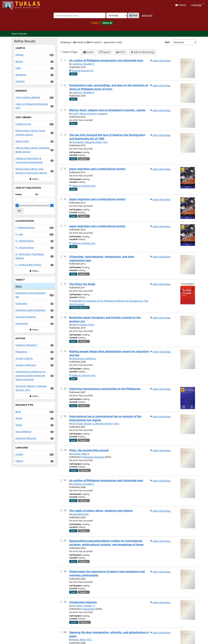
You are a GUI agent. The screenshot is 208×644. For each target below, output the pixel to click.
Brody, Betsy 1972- (82, 640)
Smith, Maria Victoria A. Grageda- (90, 114)
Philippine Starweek (93, 457)
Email (88, 52)
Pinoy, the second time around (89, 450)
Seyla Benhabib (81, 514)
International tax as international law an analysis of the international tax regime (105, 418)
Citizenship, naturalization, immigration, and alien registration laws (102, 258)
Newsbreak (89, 609)
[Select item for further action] (61, 60)
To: (37, 194)
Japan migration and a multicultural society (97, 169)
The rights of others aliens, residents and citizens (101, 511)
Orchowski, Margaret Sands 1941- (90, 142)
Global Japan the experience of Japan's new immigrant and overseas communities (107, 573)
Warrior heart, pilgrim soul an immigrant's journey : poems (107, 110)
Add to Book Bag (143, 52)
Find (133, 15)
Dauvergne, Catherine (84, 358)
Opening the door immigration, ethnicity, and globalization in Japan (109, 634)
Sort (167, 42)
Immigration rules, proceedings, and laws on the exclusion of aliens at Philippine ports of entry (109, 87)
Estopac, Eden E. (81, 454)
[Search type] (117, 15)
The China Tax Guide (82, 284)
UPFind (11, 4)
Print (121, 52)
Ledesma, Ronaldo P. (83, 64)
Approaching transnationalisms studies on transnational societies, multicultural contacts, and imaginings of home (106, 543)
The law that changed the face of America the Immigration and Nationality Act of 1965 (107, 137)
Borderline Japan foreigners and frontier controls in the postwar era (105, 319)
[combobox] (80, 15)
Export (105, 52)
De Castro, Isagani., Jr (84, 606)
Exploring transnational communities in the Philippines (105, 389)
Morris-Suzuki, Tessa (83, 325)
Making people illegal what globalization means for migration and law (109, 353)
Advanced (147, 15)
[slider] (17, 205)
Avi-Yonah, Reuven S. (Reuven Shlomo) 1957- (96, 424)
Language (198, 5)
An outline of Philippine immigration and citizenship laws (106, 60)
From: (19, 194)
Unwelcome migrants (83, 602)
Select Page (70, 52)
